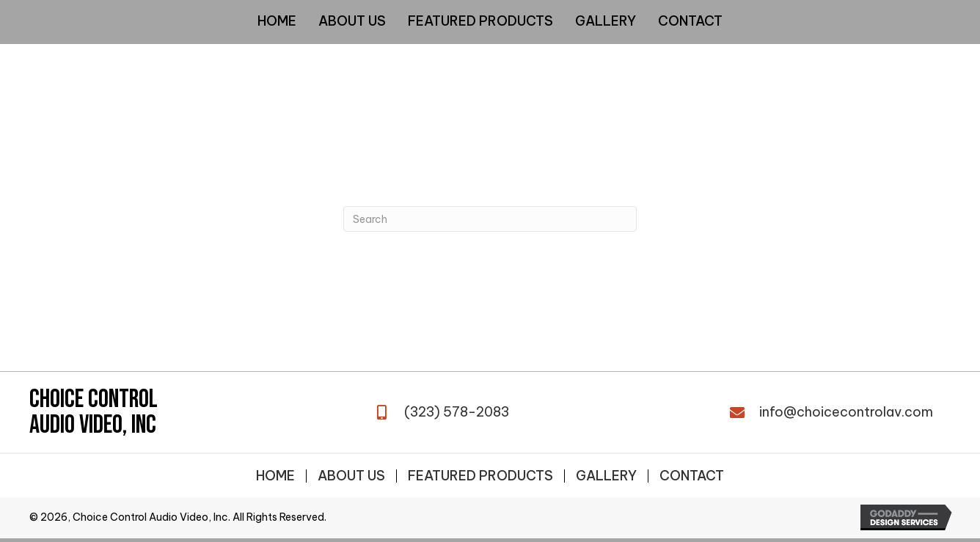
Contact (692, 476)
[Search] (490, 219)
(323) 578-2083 (457, 412)
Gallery (606, 476)
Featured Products (480, 476)
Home (275, 476)
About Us (351, 476)
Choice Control (94, 399)
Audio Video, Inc (93, 425)
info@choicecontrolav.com (846, 412)
